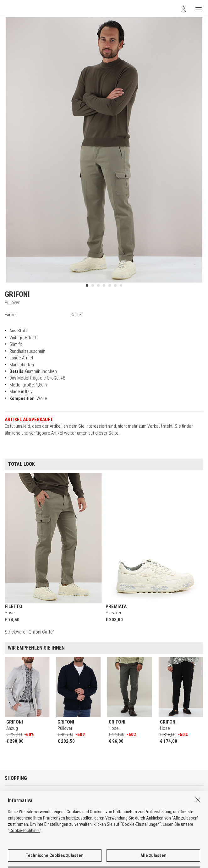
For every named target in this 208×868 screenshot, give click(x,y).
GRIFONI (17, 294)
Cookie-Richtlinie (25, 852)
